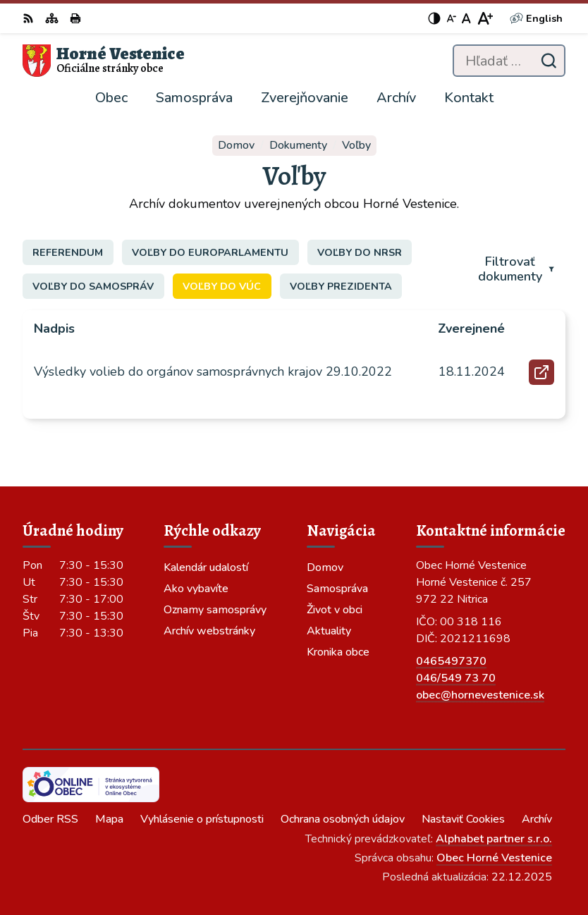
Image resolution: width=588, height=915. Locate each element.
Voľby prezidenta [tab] (341, 286)
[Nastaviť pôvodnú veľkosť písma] (466, 18)
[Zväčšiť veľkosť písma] (485, 18)
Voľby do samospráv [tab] (93, 286)
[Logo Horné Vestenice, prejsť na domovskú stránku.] (104, 61)
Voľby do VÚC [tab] (222, 286)
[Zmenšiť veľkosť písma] (451, 18)
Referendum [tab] (68, 252)
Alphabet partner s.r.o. (494, 839)
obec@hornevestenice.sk (480, 695)
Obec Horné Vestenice (494, 858)
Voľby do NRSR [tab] (360, 252)
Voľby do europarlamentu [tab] (210, 252)
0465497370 (451, 661)
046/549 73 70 (456, 678)
